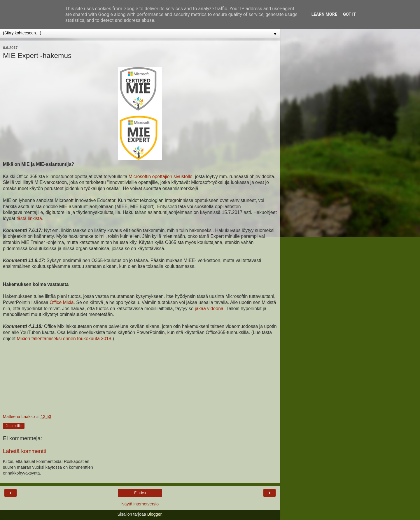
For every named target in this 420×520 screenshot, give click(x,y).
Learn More (324, 14)
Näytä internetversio (140, 504)
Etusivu (140, 493)
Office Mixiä (62, 302)
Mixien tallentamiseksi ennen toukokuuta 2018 (64, 339)
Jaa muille (14, 426)
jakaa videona (209, 309)
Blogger (154, 514)
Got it (349, 14)
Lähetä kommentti (25, 451)
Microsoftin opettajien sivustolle (161, 176)
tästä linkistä (29, 218)
